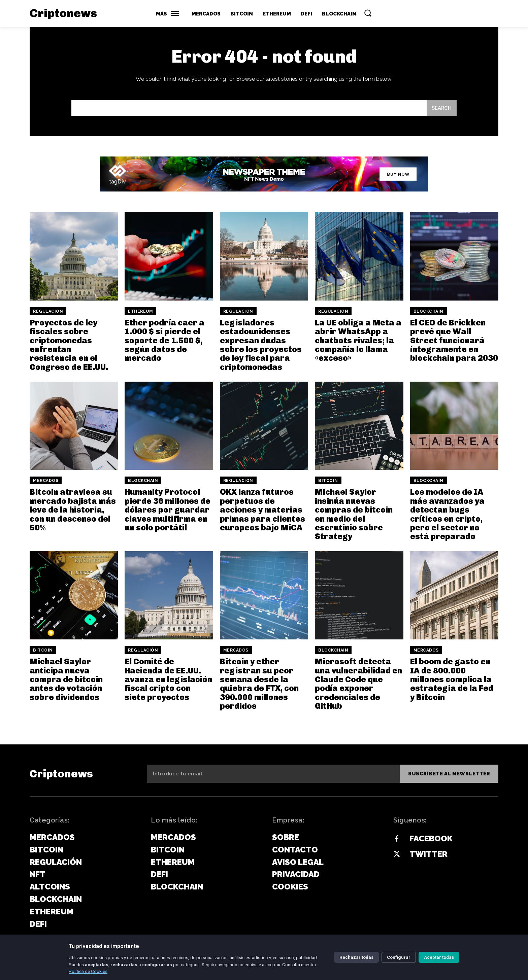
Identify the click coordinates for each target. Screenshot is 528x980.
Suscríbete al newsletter (449, 774)
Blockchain (428, 311)
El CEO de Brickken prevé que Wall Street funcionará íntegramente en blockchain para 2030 (454, 340)
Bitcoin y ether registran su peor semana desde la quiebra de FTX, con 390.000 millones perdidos (259, 684)
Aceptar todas (439, 957)
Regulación (48, 311)
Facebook (431, 838)
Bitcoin (328, 481)
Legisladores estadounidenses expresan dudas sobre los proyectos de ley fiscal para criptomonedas (261, 345)
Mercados (46, 481)
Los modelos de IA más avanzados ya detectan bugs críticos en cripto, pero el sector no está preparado (447, 514)
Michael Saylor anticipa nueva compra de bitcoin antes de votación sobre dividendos (66, 680)
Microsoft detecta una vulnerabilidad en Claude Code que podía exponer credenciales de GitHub (358, 684)
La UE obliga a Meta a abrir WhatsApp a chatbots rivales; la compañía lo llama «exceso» (358, 340)
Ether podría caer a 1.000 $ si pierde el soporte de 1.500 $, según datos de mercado (164, 340)
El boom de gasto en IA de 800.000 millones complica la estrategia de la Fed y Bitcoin (452, 680)
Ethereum (140, 311)
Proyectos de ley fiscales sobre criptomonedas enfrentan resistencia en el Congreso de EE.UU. (69, 345)
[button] (368, 13)
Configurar (399, 957)
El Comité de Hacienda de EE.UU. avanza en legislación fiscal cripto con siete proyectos (168, 680)
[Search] (441, 108)
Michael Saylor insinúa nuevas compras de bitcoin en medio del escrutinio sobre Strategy (354, 514)
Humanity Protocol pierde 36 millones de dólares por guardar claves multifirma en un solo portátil (168, 510)
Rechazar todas (356, 957)
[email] (273, 774)
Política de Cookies (88, 971)
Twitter (428, 854)
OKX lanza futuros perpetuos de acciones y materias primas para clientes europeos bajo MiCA (262, 510)
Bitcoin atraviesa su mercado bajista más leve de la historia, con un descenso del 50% (73, 510)
